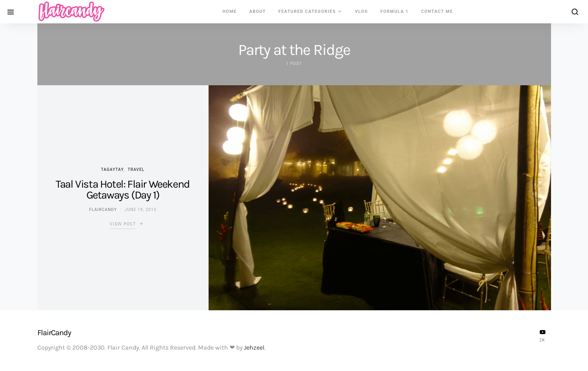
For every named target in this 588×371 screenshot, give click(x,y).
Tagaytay (112, 170)
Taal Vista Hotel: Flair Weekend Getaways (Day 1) (123, 189)
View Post (123, 224)
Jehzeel (254, 347)
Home (230, 11)
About (257, 11)
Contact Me (437, 11)
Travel (136, 170)
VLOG (361, 11)
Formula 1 (395, 11)
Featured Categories (307, 11)
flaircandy (103, 210)
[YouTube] (542, 336)
